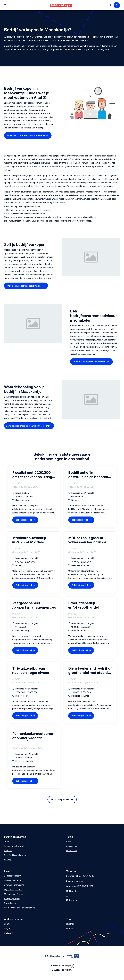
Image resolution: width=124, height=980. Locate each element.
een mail (79, 881)
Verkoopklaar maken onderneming (20, 908)
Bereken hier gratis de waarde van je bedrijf (28, 426)
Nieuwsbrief (72, 851)
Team (7, 841)
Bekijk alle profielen (61, 799)
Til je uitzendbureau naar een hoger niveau (31, 670)
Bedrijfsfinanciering (13, 880)
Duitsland (8, 933)
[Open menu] (5, 5)
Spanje (7, 924)
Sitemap (8, 860)
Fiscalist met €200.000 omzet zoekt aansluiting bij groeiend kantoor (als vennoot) (32, 475)
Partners (8, 851)
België (7, 928)
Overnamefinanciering (14, 885)
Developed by (62, 970)
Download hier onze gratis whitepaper (26, 135)
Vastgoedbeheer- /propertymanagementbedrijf (34, 605)
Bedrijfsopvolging (12, 899)
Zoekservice (72, 846)
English (69, 928)
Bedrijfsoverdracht (13, 876)
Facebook (74, 900)
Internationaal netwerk (14, 846)
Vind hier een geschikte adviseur (90, 362)
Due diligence (10, 903)
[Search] (117, 5)
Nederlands (71, 924)
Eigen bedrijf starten (13, 889)
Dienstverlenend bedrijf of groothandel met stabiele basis (90, 670)
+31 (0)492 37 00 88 (84, 876)
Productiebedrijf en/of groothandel (84, 605)
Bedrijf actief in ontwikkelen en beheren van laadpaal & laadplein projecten (88, 475)
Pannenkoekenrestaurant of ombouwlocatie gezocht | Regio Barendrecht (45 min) (33, 736)
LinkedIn (73, 891)
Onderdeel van (62, 966)
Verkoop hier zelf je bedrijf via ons (56, 221)
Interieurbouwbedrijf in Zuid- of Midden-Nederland (29, 540)
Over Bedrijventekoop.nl (15, 855)
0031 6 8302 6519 (85, 886)
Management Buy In (13, 894)
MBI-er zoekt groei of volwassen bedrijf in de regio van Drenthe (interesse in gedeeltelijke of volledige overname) (89, 540)
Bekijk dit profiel (24, 520)
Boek (69, 841)
